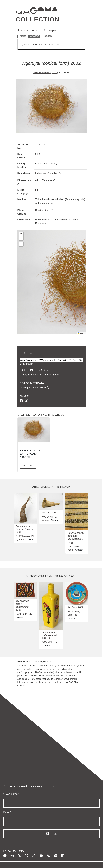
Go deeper (50, 30)
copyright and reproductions (47, 682)
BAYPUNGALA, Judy (46, 72)
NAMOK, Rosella (24, 614)
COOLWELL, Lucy (51, 642)
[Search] (52, 45)
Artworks (23, 30)
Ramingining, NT (44, 210)
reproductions (60, 679)
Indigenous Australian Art (48, 173)
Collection (38, 19)
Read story (27, 466)
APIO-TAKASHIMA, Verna (74, 546)
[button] (21, 234)
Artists (36, 30)
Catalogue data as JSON (33, 388)
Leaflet (81, 333)
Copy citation (27, 364)
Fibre (38, 190)
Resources (47, 36)
